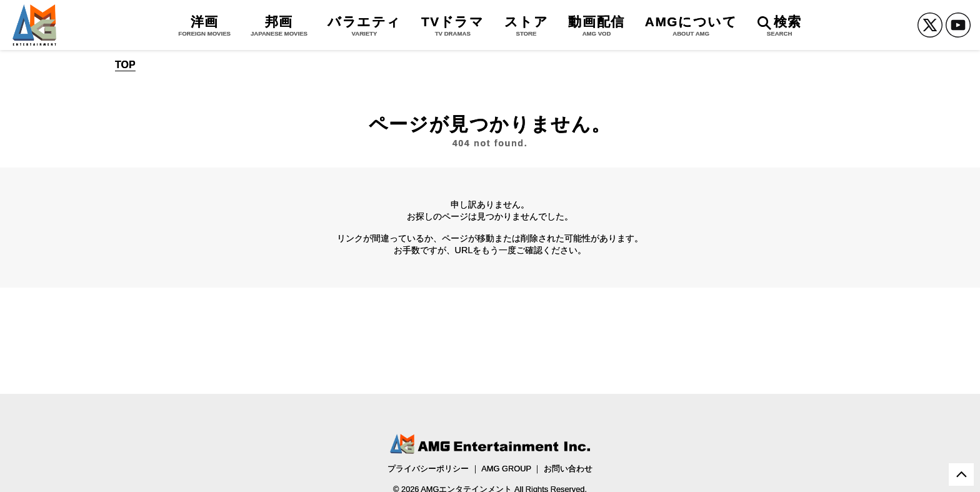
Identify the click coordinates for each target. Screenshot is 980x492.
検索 (780, 26)
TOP (125, 65)
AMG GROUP (506, 469)
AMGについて (691, 26)
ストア (527, 26)
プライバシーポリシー (428, 469)
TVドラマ (453, 26)
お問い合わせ (568, 469)
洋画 (204, 26)
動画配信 (596, 26)
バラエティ (364, 26)
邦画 (279, 26)
